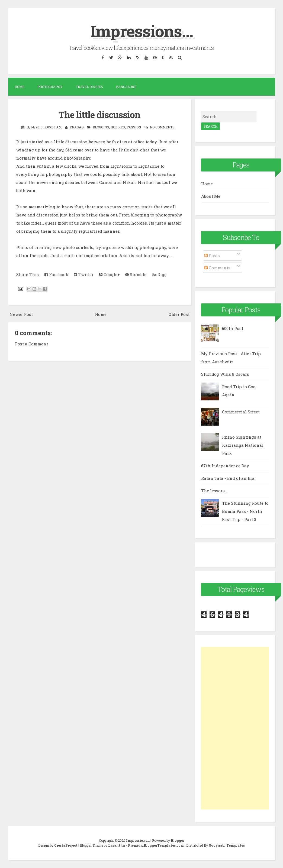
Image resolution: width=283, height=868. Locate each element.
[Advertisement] (235, 728)
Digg (159, 274)
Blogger (178, 840)
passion (134, 127)
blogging (101, 127)
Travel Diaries (89, 87)
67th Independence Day (225, 466)
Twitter (84, 274)
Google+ (109, 274)
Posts (212, 255)
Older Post (179, 314)
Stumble (136, 274)
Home (20, 87)
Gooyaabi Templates (227, 845)
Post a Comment (31, 344)
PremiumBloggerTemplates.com (156, 845)
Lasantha (117, 845)
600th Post (233, 328)
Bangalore (126, 87)
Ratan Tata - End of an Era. (228, 478)
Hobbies (118, 127)
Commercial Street (241, 412)
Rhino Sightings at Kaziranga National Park (243, 445)
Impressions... (142, 31)
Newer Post (21, 314)
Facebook (56, 274)
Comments (217, 268)
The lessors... (214, 491)
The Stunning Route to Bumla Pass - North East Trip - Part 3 (245, 511)
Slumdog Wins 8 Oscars (225, 374)
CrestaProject (66, 845)
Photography (50, 87)
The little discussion (99, 115)
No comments (162, 127)
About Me (211, 196)
